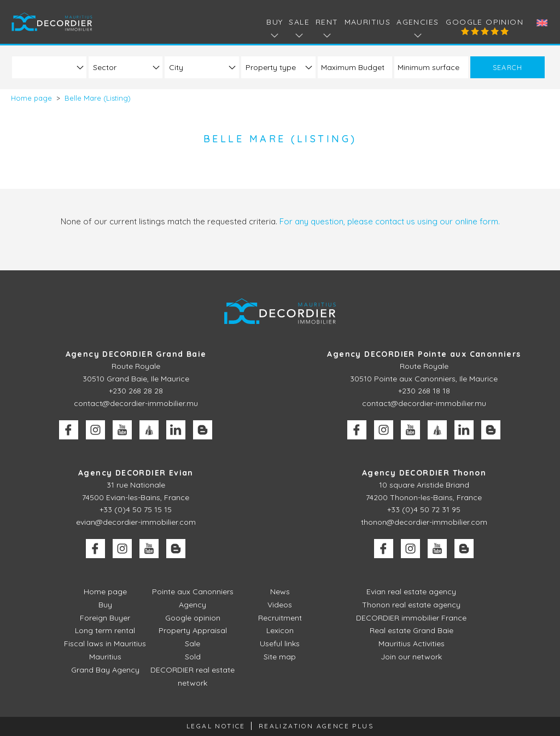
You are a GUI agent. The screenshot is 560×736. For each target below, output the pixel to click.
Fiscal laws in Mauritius (105, 644)
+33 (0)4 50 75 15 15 (136, 509)
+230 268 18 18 (424, 391)
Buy (105, 605)
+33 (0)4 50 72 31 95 (424, 509)
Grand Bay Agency (105, 670)
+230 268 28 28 (136, 391)
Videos (280, 605)
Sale (192, 644)
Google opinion (485, 22)
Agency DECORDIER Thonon (424, 473)
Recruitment (280, 618)
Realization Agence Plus (316, 726)
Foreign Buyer (105, 618)
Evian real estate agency (411, 592)
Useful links (280, 644)
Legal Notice (216, 726)
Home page (105, 592)
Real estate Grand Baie (412, 630)
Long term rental (105, 630)
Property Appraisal (193, 630)
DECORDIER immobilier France (411, 618)
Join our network (411, 657)
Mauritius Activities (412, 644)
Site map (280, 657)
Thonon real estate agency (411, 605)
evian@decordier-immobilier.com (136, 522)
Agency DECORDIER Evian (136, 473)
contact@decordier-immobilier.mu (136, 403)
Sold (193, 657)
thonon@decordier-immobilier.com (424, 522)
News (280, 592)
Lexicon (280, 630)
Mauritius (368, 22)
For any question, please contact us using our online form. (390, 221)
